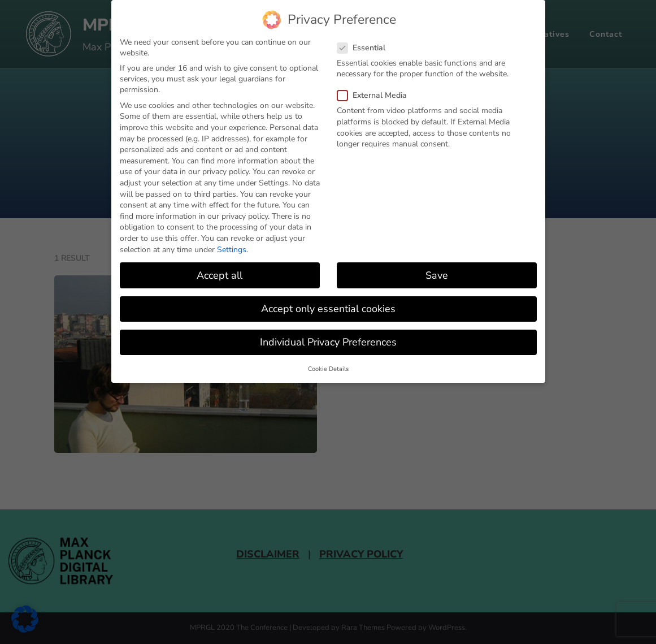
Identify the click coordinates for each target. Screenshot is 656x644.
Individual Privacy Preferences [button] (328, 342)
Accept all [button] (220, 275)
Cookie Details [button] (328, 369)
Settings (232, 250)
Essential (365, 48)
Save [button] (437, 275)
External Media (375, 95)
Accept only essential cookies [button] (328, 309)
